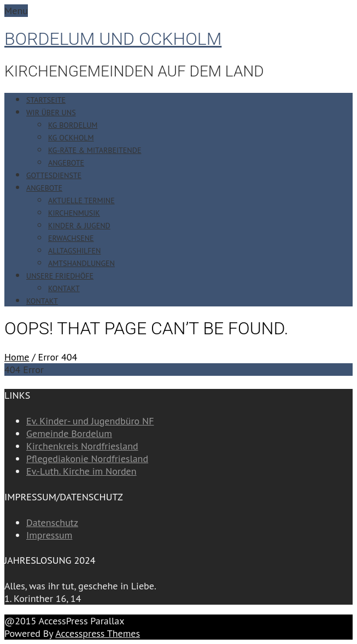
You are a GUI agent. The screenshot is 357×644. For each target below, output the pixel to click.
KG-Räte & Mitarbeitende (95, 150)
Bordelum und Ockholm (113, 39)
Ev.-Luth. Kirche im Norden (81, 471)
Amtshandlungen (81, 263)
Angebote (66, 163)
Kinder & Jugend (79, 226)
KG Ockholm (71, 138)
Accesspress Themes (98, 633)
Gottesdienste (54, 175)
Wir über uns (51, 113)
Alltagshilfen (75, 251)
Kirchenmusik (74, 213)
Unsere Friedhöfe (60, 276)
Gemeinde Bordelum (69, 433)
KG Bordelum (73, 125)
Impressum (49, 535)
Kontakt (64, 288)
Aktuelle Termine (81, 200)
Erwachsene (71, 238)
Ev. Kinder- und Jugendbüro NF (90, 421)
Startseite (46, 100)
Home (17, 357)
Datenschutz (52, 522)
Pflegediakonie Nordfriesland (87, 459)
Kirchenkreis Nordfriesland (82, 446)
